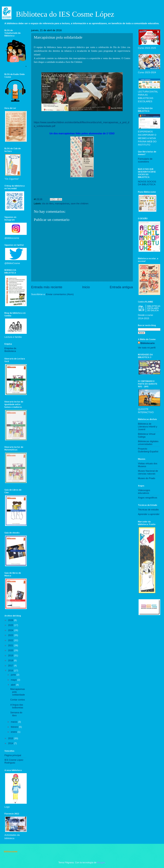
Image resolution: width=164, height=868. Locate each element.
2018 (11, 660)
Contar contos (18, 700)
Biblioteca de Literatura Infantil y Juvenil (148, 427)
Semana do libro (16, 714)
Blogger (101, 862)
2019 (11, 655)
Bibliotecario (148, 343)
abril (13, 685)
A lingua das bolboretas (17, 706)
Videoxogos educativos (144, 492)
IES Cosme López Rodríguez (14, 761)
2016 (11, 670)
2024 (11, 630)
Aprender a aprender (149, 514)
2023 (11, 635)
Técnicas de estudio (148, 510)
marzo (14, 722)
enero (14, 732)
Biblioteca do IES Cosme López (65, 14)
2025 (11, 625)
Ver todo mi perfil (147, 348)
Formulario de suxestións (145, 160)
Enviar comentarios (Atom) (60, 294)
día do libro (48, 204)
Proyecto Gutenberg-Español (148, 450)
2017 (11, 666)
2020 (11, 650)
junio (14, 675)
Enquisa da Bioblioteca (10, 350)
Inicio (86, 287)
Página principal (13, 755)
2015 (11, 738)
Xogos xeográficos (148, 498)
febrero (15, 727)
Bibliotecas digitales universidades (148, 443)
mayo (14, 680)
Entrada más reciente (47, 287)
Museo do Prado (147, 478)
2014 (11, 743)
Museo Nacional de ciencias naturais (148, 472)
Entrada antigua (121, 287)
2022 (11, 640)
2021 (11, 645)
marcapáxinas (62, 204)
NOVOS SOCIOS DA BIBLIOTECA (147, 183)
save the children (80, 204)
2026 (11, 620)
